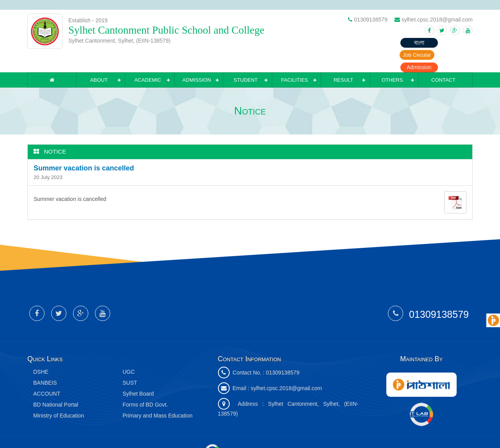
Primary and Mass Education (158, 396)
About (99, 60)
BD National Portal (56, 385)
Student (246, 60)
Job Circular (408, 43)
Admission (453, 43)
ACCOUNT (47, 374)
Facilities (295, 60)
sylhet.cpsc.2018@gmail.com (286, 369)
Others (392, 60)
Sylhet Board (138, 374)
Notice (55, 132)
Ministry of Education (59, 396)
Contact (443, 60)
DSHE (41, 352)
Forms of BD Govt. (145, 385)
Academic (148, 60)
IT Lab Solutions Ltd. (239, 432)
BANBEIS (45, 363)
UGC (129, 352)
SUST (130, 363)
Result (343, 60)
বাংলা (363, 43)
